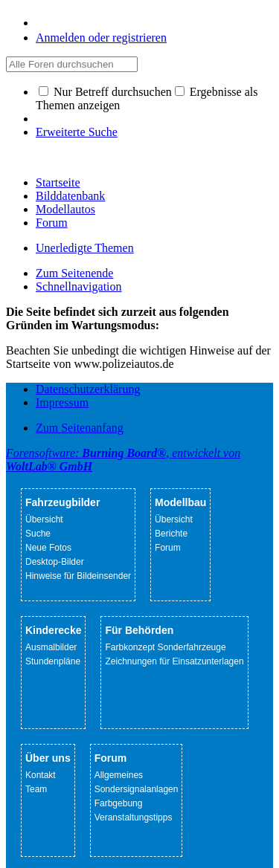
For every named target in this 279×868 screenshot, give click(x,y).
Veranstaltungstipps (134, 817)
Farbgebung (119, 803)
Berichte (171, 534)
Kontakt (41, 775)
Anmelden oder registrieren (101, 38)
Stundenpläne (53, 661)
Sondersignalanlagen (137, 789)
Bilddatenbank (70, 196)
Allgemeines (119, 775)
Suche (38, 534)
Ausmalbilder (51, 647)
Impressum (62, 402)
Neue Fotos (48, 548)
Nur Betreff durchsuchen (105, 92)
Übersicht (44, 519)
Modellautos (65, 209)
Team (36, 789)
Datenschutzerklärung (88, 389)
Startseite (58, 182)
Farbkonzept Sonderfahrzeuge (165, 647)
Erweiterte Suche (77, 132)
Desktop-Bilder (55, 562)
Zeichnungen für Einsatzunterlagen (174, 661)
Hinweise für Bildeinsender (78, 576)
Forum (52, 223)
